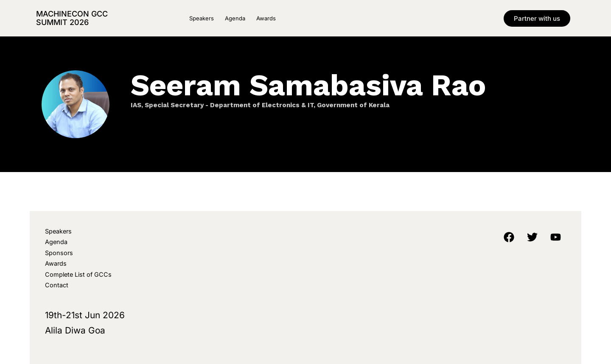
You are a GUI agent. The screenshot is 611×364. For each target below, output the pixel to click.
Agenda (235, 18)
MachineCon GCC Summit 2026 (72, 18)
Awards (266, 18)
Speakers (202, 18)
